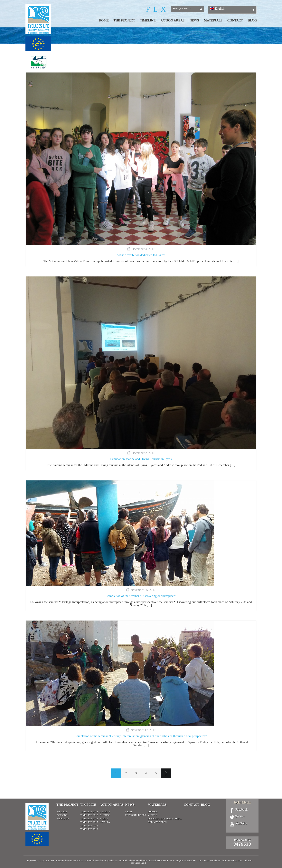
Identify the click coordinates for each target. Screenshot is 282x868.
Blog (252, 20)
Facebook (241, 810)
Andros (105, 815)
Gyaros (105, 811)
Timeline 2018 (89, 811)
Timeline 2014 (89, 826)
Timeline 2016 (89, 819)
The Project (124, 20)
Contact (235, 20)
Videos (152, 815)
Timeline (148, 20)
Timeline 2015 (89, 822)
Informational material (165, 819)
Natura (105, 822)
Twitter (240, 816)
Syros (104, 819)
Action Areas (172, 20)
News (194, 20)
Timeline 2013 (89, 829)
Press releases (136, 815)
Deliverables (157, 822)
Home (104, 20)
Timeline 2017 (89, 815)
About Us (63, 819)
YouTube (241, 823)
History (62, 811)
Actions (62, 815)
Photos (153, 811)
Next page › (166, 773)
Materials (213, 20)
